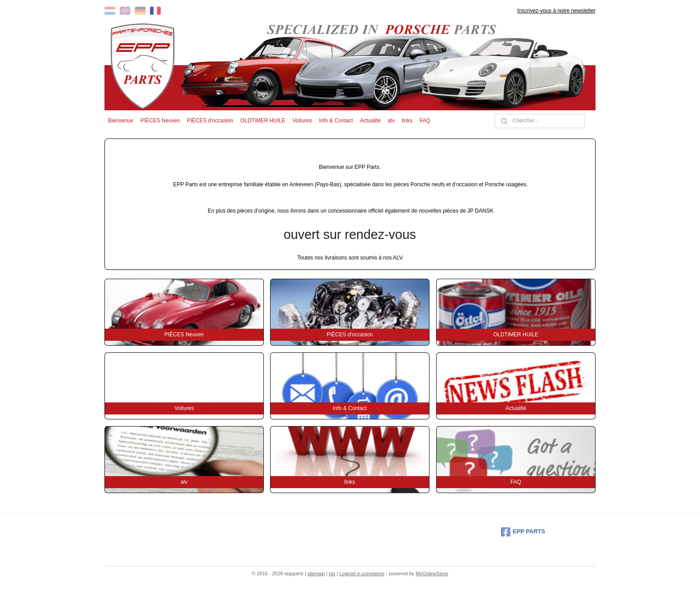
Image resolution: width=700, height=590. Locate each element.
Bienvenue (121, 121)
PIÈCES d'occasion (210, 121)
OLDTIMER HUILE (263, 121)
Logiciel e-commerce (362, 573)
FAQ (425, 121)
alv (391, 121)
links (407, 121)
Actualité (371, 121)
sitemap (316, 573)
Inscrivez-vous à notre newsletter (556, 11)
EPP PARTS (523, 532)
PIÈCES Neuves (160, 121)
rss (332, 573)
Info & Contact (336, 121)
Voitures (302, 121)
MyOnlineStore (432, 573)
